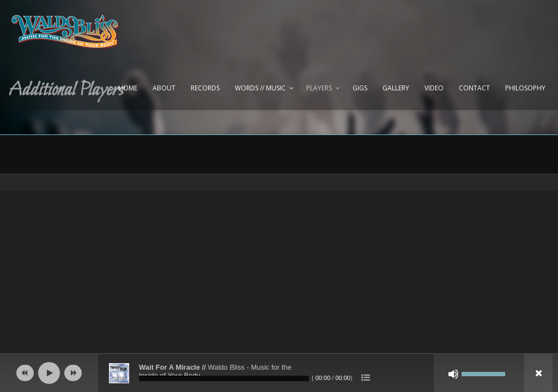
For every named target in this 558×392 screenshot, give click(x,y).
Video (434, 88)
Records (205, 88)
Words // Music (260, 88)
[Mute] (453, 374)
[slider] (224, 378)
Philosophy (525, 88)
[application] (279, 373)
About (164, 88)
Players (319, 88)
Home (128, 88)
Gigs (360, 88)
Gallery (396, 88)
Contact (474, 88)
